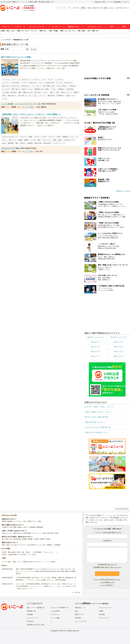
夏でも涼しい (39, 92)
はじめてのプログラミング (10, 137)
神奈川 (27, 31)
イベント (18, 27)
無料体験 (11, 143)
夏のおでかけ (26, 86)
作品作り (23, 143)
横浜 (39, 140)
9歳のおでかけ (119, 356)
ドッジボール (59, 79)
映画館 (25, 539)
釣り (25, 521)
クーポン (5, 99)
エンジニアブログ (81, 621)
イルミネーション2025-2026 (11, 83)
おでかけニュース (95, 27)
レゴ (77, 137)
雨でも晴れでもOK (49, 86)
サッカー (51, 79)
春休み (90, 8)
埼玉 (35, 31)
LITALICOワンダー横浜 (10, 148)
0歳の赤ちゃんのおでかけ (96, 337)
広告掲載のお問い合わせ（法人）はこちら (107, 567)
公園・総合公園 (48, 533)
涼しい (47, 92)
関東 (19, 31)
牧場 (30, 521)
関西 (62, 31)
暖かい (53, 92)
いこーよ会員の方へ (107, 585)
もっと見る (75, 592)
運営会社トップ (80, 608)
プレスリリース (104, 618)
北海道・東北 (5, 31)
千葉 (32, 31)
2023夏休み (60, 96)
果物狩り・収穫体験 (54, 545)
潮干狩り (34, 545)
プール (35, 521)
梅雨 (20, 92)
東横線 (20, 140)
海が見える (33, 83)
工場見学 (5, 527)
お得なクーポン (70, 96)
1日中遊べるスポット (123, 8)
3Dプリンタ (13, 140)
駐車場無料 (27, 533)
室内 (58, 92)
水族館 (48, 539)
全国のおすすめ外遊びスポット (97, 432)
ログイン (126, 2)
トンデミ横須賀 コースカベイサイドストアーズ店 (21, 104)
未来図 (101, 611)
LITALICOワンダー (70, 140)
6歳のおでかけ (96, 351)
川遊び (57, 533)
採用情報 (78, 618)
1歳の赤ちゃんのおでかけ (119, 337)
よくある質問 (55, 611)
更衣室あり (61, 89)
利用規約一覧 (31, 611)
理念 (77, 611)
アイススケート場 (24, 545)
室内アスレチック (67, 92)
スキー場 (14, 545)
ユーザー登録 (6, 562)
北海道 (12, 31)
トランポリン (36, 79)
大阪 (66, 31)
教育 (55, 140)
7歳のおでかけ (119, 351)
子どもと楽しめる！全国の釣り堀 (98, 427)
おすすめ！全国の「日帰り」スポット (99, 407)
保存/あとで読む (99, 2)
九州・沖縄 (91, 31)
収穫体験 (33, 527)
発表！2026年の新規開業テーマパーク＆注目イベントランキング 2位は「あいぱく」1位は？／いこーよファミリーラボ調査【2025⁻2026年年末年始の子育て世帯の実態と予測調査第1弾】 (46, 571)
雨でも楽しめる (7, 539)
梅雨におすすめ (28, 92)
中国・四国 (81, 31)
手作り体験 (13, 527)
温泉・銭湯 (5, 545)
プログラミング (47, 140)
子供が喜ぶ (73, 86)
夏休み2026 (51, 96)
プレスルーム (55, 614)
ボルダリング (26, 79)
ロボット (5, 140)
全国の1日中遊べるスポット (96, 422)
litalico (60, 140)
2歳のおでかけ (96, 342)
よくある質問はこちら (107, 582)
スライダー (59, 83)
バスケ (44, 79)
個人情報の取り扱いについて (107, 564)
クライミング (16, 79)
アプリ (72, 137)
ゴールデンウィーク (59, 143)
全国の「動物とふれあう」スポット (99, 412)
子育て (112, 27)
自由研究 (30, 143)
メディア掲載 (55, 618)
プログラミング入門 (40, 137)
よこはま (33, 140)
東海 (41, 31)
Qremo (4, 143)
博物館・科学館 (33, 539)
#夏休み (76, 92)
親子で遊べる (16, 89)
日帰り (4, 96)
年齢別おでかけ (73, 27)
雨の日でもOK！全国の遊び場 (96, 417)
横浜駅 (26, 140)
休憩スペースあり (27, 89)
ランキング (57, 27)
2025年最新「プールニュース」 (44, 552)
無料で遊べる (18, 533)
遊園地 (4, 521)
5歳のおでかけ (119, 347)
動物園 (10, 521)
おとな (35, 96)
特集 (124, 27)
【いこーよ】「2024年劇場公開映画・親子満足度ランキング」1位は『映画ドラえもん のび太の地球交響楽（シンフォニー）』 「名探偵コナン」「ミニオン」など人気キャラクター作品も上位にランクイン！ (46, 586)
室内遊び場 (17, 539)
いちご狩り (42, 545)
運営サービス (79, 614)
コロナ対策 (5, 92)
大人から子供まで (62, 86)
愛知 (45, 31)
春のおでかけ (6, 86)
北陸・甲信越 (53, 31)
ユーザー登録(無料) (114, 2)
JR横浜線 (65, 137)
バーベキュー (18, 521)
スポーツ (41, 83)
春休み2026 (47, 143)
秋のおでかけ (16, 86)
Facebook (30, 621)
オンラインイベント (37, 27)
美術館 (42, 539)
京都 (69, 31)
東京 (23, 31)
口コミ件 (28, 107)
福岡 (97, 31)
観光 (40, 521)
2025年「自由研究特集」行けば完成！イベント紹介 (19, 555)
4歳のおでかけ (96, 347)
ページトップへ (122, 509)
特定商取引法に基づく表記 (36, 625)
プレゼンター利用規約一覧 (59, 608)
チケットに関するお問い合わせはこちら (107, 579)
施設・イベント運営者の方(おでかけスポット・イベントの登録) (34, 562)
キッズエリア (6, 89)
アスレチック (6, 79)
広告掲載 (30, 614)
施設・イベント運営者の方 (36, 608)
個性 (17, 143)
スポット (6, 27)
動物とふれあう (109, 8)
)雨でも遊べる (22, 96)
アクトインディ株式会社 (100, 604)
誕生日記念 (70, 89)
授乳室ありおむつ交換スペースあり (45, 89)
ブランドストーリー (105, 608)
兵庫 (73, 31)
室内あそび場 (50, 83)
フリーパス (42, 96)
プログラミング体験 (26, 137)
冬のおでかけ (68, 83)
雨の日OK (14, 92)
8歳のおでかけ (96, 356)
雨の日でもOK (98, 8)
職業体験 (40, 527)
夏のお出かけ (12, 96)
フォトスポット (37, 86)
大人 (30, 96)
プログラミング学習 (54, 137)
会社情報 (102, 614)
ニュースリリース (33, 618)
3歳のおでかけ (119, 342)
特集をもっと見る (123, 191)
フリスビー (24, 83)
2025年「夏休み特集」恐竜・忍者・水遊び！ (17, 552)
